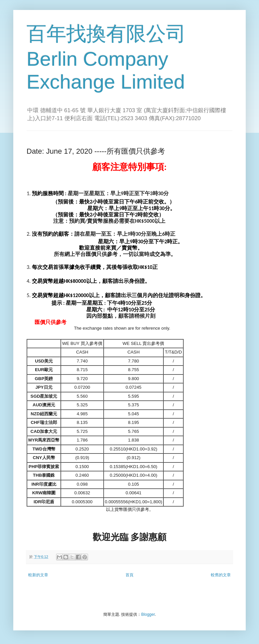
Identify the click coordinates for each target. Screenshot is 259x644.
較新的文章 (38, 575)
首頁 (129, 575)
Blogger (148, 614)
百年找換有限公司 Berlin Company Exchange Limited (106, 58)
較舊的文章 (221, 575)
